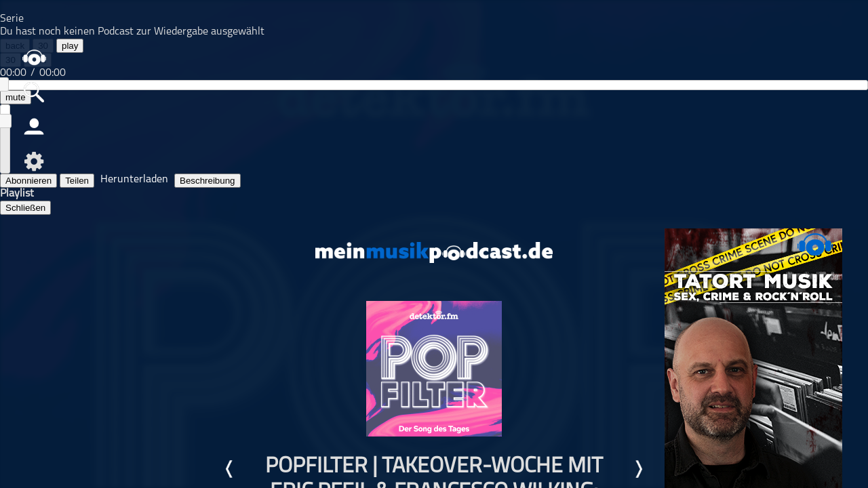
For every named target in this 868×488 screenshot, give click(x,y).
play (70, 46)
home (34, 57)
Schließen (25, 208)
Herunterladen (134, 180)
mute (16, 97)
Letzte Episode (230, 469)
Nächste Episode (638, 469)
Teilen (77, 181)
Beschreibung (208, 181)
